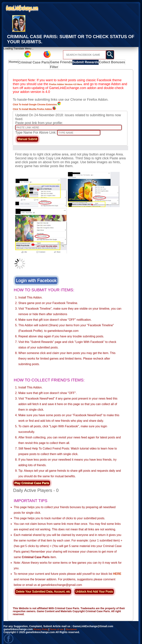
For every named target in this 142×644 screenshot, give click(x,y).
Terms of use (60, 625)
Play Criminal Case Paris (32, 479)
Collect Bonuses (106, 63)
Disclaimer (77, 625)
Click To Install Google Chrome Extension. (48, 100)
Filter (123, 63)
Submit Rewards (82, 63)
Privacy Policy (42, 625)
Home (14, 63)
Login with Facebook (36, 277)
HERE (117, 570)
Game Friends (59, 63)
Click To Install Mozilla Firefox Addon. (44, 105)
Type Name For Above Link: (36, 129)
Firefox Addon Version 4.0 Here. (74, 80)
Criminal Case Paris (34, 63)
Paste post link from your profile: (39, 119)
